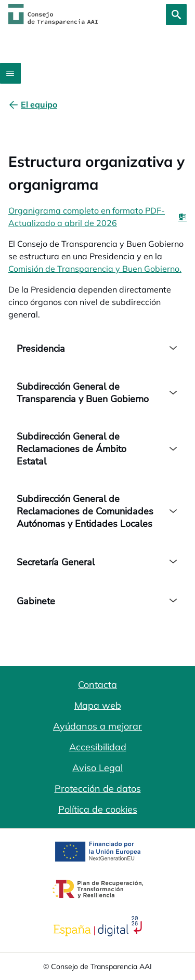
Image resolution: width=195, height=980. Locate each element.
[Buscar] (176, 15)
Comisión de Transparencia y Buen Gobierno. (95, 269)
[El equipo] (39, 104)
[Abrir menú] (10, 73)
